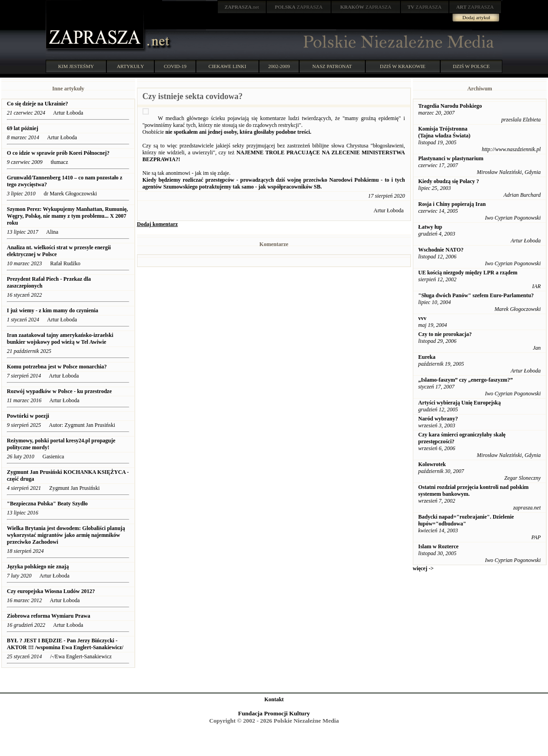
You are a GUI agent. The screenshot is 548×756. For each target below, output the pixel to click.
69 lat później (23, 128)
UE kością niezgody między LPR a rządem (468, 273)
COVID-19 (175, 66)
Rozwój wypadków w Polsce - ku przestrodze (59, 391)
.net (242, 7)
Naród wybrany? (438, 419)
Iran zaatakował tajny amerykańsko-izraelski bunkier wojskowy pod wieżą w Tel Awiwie (60, 339)
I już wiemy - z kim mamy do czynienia (53, 310)
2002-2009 (279, 66)
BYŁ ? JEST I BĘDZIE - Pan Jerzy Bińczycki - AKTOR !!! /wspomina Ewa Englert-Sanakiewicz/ (66, 644)
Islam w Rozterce (438, 546)
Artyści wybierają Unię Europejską (460, 403)
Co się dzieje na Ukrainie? (37, 104)
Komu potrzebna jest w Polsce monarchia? (57, 367)
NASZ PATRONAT (332, 66)
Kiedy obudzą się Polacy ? (449, 181)
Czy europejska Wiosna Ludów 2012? (51, 591)
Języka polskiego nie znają (38, 567)
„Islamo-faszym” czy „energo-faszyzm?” (466, 380)
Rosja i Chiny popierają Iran (452, 204)
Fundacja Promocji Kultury (274, 713)
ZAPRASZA (299, 7)
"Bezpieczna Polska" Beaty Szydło (47, 504)
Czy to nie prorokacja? (445, 334)
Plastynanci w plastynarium (451, 158)
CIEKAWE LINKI (228, 66)
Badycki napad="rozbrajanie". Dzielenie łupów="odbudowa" (466, 520)
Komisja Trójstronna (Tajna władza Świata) (444, 132)
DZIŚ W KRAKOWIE (403, 66)
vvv (422, 318)
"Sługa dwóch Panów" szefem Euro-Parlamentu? (476, 295)
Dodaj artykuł (477, 17)
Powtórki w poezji (28, 416)
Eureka (427, 357)
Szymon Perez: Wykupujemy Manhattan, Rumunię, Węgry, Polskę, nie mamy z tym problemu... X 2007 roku (67, 216)
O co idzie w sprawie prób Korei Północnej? (59, 153)
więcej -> (423, 568)
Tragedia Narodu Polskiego (450, 106)
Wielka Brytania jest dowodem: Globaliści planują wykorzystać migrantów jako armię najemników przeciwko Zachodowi (66, 535)
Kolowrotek (432, 464)
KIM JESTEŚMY (76, 66)
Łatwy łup (430, 227)
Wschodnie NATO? (441, 250)
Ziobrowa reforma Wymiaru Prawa (49, 616)
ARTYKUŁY (131, 66)
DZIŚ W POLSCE (471, 66)
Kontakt (274, 699)
